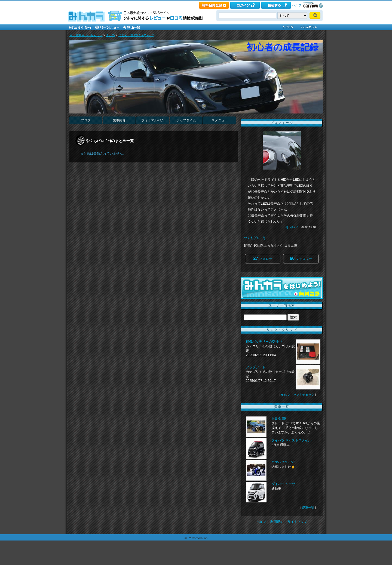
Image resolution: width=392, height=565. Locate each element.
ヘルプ (297, 5)
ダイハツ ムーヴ (283, 484)
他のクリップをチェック (298, 395)
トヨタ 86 (279, 419)
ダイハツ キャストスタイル (291, 440)
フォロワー (301, 258)
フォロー (263, 258)
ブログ (86, 120)
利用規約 (277, 522)
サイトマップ (297, 522)
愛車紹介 (119, 120)
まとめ (110, 35)
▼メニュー (220, 120)
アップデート (256, 367)
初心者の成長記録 (282, 47)
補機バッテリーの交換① (264, 342)
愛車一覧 (308, 508)
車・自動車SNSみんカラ (86, 35)
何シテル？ (292, 227)
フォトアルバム (153, 120)
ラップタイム (186, 120)
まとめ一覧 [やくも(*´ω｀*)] (137, 35)
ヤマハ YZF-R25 (283, 462)
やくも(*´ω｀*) (254, 238)
